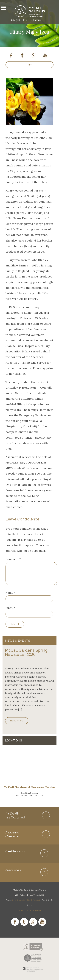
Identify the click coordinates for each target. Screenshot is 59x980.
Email (9, 612)
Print (29, 65)
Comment (13, 559)
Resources (13, 874)
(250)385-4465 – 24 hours (26, 20)
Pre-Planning (15, 855)
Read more (17, 724)
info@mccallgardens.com (29, 914)
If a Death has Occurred (15, 819)
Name (9, 596)
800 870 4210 (34, 904)
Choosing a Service (12, 838)
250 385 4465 (18, 904)
